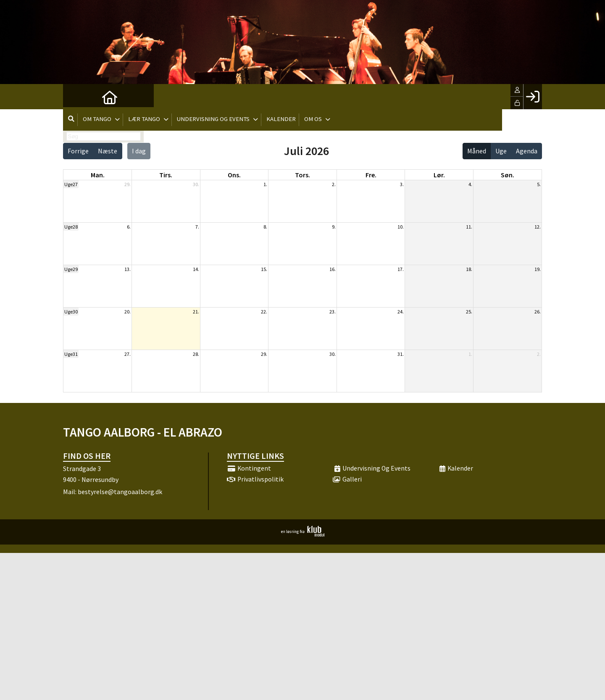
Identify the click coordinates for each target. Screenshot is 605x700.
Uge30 (71, 312)
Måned (477, 151)
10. (401, 227)
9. (334, 227)
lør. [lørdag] (439, 175)
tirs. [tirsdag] (166, 175)
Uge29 (71, 269)
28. (196, 354)
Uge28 (71, 227)
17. (401, 269)
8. (265, 227)
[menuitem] (76, 97)
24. (401, 312)
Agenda (527, 151)
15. (264, 269)
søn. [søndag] (508, 175)
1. (265, 184)
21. (196, 312)
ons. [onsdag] (234, 175)
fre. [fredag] (371, 175)
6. (129, 227)
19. (538, 269)
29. (128, 184)
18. (469, 269)
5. (539, 184)
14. (196, 269)
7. (197, 227)
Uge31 (71, 354)
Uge (501, 151)
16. (333, 269)
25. (469, 312)
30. (196, 184)
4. (470, 184)
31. (401, 354)
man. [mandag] (98, 175)
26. (538, 312)
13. (128, 269)
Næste (108, 151)
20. (128, 312)
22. (264, 312)
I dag (139, 151)
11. (469, 227)
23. (333, 312)
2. (334, 184)
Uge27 (71, 184)
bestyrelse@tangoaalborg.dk (120, 492)
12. (538, 227)
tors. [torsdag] (302, 175)
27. (128, 354)
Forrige (78, 151)
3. (402, 184)
